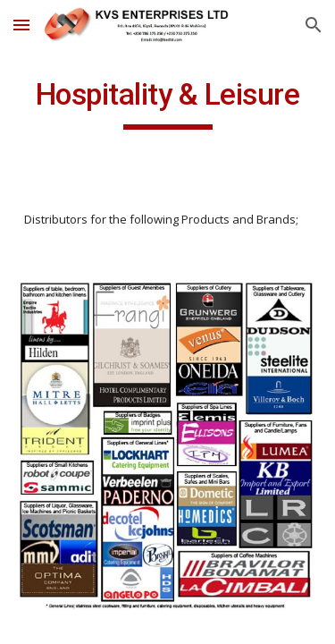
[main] (168, 103)
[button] (21, 25)
